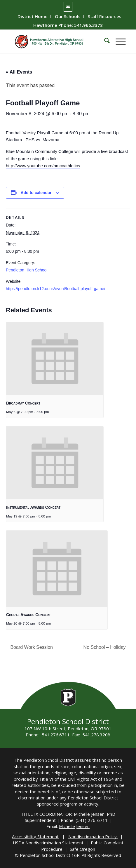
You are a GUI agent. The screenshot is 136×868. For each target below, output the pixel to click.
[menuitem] (33, 16)
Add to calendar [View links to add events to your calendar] (36, 193)
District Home (33, 16)
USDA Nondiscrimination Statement (49, 843)
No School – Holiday (105, 647)
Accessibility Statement (35, 836)
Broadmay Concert (23, 403)
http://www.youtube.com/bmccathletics (43, 166)
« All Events (19, 72)
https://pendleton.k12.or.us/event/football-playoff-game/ (56, 289)
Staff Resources (105, 16)
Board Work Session (31, 647)
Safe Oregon (82, 849)
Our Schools (68, 16)
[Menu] (118, 41)
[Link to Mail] (68, 7)
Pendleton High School (27, 270)
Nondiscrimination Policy (93, 836)
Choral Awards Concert (28, 615)
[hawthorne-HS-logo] (56, 41)
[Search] (104, 41)
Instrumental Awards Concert (33, 507)
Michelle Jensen (74, 826)
